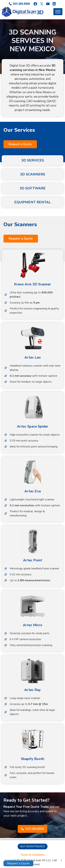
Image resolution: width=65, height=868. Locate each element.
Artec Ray (32, 690)
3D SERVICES (33, 160)
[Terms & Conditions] (33, 855)
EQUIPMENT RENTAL (32, 202)
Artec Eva (33, 491)
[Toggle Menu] (58, 12)
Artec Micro (33, 625)
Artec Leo (33, 357)
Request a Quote (18, 863)
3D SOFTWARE (33, 188)
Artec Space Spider (33, 426)
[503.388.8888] (19, 4)
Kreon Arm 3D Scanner (32, 284)
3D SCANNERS (33, 174)
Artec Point (33, 560)
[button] (20, 144)
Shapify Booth (33, 759)
